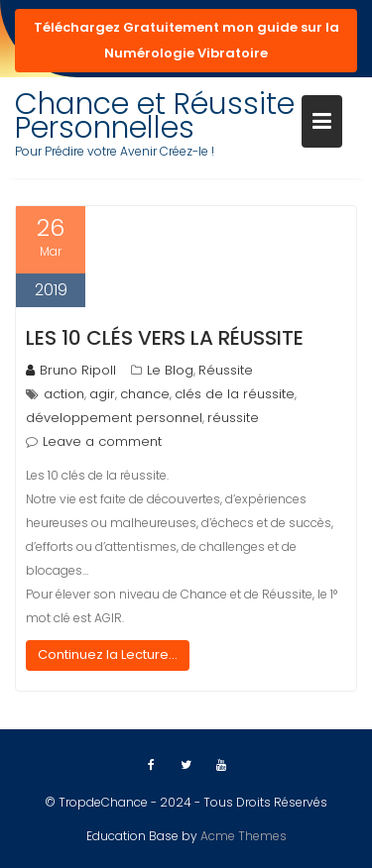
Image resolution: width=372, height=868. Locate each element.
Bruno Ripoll (71, 370)
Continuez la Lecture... (108, 654)
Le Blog (170, 370)
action (64, 394)
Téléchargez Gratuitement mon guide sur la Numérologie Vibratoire (186, 40)
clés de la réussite (235, 394)
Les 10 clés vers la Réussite (165, 338)
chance (145, 394)
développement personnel (114, 418)
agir (102, 394)
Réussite (226, 370)
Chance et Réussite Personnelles (155, 116)
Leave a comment (102, 441)
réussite (233, 418)
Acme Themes (244, 836)
